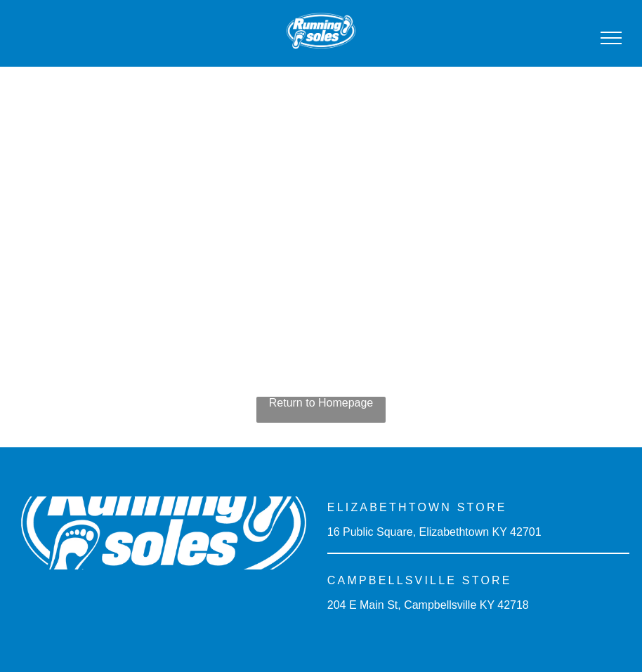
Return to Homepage (321, 403)
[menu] (611, 38)
